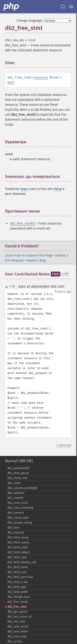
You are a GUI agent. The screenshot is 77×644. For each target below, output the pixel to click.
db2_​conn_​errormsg (20, 508)
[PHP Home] (11, 7)
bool (11, 82)
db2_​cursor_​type (18, 518)
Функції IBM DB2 (19, 461)
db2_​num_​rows (17, 636)
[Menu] (71, 7)
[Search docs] (63, 7)
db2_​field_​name (18, 567)
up (7, 287)
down (13, 287)
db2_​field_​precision (20, 577)
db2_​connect (16, 513)
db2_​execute (16, 533)
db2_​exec (14, 528)
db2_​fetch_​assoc (18, 542)
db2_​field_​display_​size (22, 562)
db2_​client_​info (17, 478)
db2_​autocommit (18, 468)
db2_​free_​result (18, 602)
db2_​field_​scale (18, 582)
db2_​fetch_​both (18, 547)
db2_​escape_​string (20, 523)
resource (41, 77)
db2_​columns (16, 493)
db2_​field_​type (17, 587)
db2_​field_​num (17, 572)
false (58, 189)
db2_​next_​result (18, 627)
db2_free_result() (23, 223)
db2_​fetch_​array (18, 537)
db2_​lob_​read (16, 622)
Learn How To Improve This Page (29, 255)
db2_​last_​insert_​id (19, 617)
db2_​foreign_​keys (19, 597)
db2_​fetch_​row (17, 557)
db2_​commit (15, 498)
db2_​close (14, 483)
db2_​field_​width (18, 592)
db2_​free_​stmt (17, 607)
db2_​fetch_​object (19, 552)
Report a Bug (36, 260)
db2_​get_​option (17, 612)
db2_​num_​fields (18, 632)
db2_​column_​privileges (22, 488)
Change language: (30, 21)
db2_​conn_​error (18, 503)
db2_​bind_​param (18, 473)
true (24, 189)
